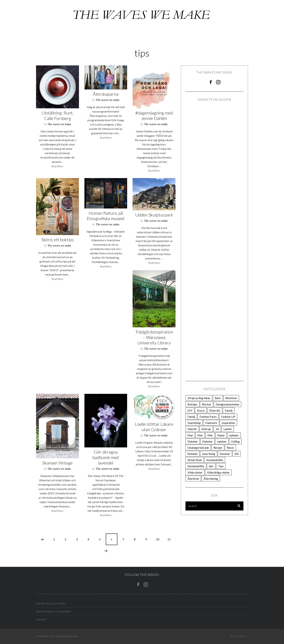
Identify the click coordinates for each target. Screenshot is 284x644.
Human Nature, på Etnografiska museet (106, 216)
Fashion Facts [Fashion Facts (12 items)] (208, 417)
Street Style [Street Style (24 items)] (195, 460)
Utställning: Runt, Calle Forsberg (57, 115)
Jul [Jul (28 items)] (217, 429)
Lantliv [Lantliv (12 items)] (228, 429)
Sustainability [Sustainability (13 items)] (196, 466)
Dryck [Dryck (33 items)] (201, 410)
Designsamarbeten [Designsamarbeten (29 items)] (227, 404)
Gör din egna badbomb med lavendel (106, 457)
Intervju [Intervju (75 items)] (206, 429)
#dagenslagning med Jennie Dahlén (154, 115)
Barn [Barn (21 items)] (218, 398)
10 (158, 539)
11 (169, 539)
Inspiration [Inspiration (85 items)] (228, 423)
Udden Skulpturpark (154, 215)
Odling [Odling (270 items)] (235, 441)
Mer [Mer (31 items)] (210, 435)
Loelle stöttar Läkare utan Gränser (154, 427)
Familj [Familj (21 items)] (229, 410)
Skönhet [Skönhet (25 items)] (193, 454)
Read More (57, 166)
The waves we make (59, 124)
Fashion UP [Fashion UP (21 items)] (228, 417)
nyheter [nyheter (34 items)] (234, 435)
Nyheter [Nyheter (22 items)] (193, 441)
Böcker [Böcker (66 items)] (207, 404)
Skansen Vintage (57, 463)
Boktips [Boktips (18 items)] (192, 404)
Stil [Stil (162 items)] (237, 454)
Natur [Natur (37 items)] (221, 435)
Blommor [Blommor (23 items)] (231, 398)
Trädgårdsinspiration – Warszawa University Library (154, 337)
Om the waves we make (51, 603)
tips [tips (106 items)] (211, 466)
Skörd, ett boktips (58, 240)
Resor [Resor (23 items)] (230, 448)
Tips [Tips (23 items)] (221, 466)
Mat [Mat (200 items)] (190, 435)
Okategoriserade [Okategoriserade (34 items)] (198, 448)
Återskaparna (106, 94)
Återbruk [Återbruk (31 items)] (193, 479)
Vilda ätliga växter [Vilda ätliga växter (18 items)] (218, 472)
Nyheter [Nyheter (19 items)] (207, 441)
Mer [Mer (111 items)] (200, 435)
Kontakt (41, 619)
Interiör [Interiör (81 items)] (192, 429)
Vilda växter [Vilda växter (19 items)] (195, 472)
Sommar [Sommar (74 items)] (225, 454)
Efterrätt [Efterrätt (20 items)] (215, 410)
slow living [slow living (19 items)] (209, 454)
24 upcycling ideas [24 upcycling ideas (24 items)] (199, 398)
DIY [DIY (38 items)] (190, 410)
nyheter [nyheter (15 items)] (222, 441)
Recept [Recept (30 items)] (218, 448)
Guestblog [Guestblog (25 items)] (194, 423)
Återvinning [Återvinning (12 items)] (211, 479)
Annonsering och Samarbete (53, 611)
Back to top (238, 636)
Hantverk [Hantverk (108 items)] (211, 423)
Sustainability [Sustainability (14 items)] (215, 460)
